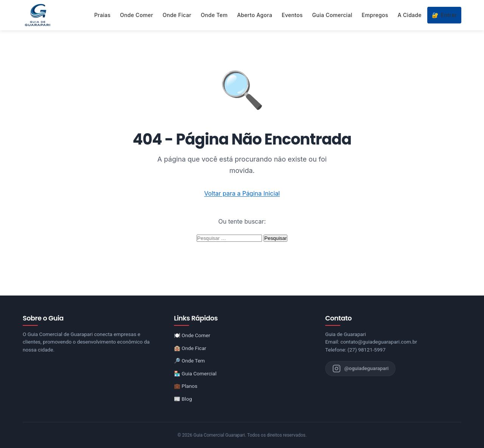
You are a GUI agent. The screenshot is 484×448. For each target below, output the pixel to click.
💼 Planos (186, 386)
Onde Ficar (177, 15)
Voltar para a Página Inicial (242, 193)
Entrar (444, 15)
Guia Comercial (332, 15)
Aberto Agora (255, 15)
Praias (102, 15)
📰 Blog (183, 399)
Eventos (292, 15)
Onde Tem (214, 15)
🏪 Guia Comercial (195, 373)
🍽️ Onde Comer (192, 335)
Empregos (375, 15)
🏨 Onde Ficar (190, 348)
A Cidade (410, 15)
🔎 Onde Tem (189, 361)
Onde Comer (137, 15)
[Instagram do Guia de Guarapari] (361, 369)
